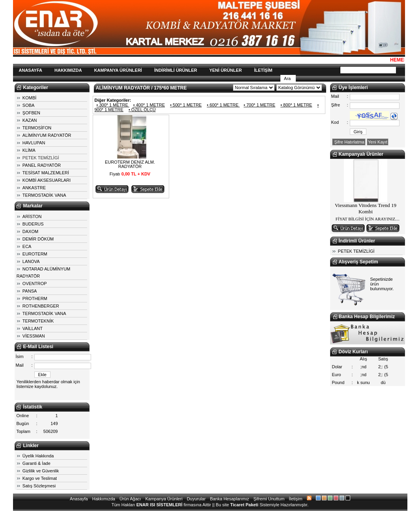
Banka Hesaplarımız (229, 499)
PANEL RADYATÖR (42, 165)
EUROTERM (35, 254)
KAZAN (30, 120)
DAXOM (30, 231)
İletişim (295, 499)
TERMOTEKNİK (38, 321)
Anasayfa (79, 499)
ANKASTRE (34, 188)
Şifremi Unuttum (269, 499)
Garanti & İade (36, 463)
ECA (27, 246)
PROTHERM (35, 298)
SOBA (29, 105)
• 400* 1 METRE (149, 105)
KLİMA (29, 150)
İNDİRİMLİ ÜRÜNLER (176, 70)
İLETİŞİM (263, 70)
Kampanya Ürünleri (164, 499)
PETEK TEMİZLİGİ (41, 158)
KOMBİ (29, 98)
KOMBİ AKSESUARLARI (47, 180)
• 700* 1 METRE (259, 105)
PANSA (30, 291)
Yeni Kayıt (378, 142)
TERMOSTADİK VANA (44, 195)
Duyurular (196, 499)
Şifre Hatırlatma (349, 142)
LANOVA (31, 261)
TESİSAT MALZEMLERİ (46, 173)
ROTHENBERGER (41, 306)
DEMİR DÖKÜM (38, 239)
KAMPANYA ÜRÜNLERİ (118, 70)
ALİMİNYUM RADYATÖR (47, 135)
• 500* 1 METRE (186, 105)
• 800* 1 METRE (296, 105)
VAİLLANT (33, 328)
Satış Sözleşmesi (39, 486)
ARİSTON (32, 216)
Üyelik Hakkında (38, 456)
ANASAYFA (31, 70)
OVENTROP (35, 283)
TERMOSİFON (37, 128)
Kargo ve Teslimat (40, 478)
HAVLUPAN (34, 143)
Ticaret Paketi (244, 505)
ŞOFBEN (31, 113)
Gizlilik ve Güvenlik (41, 471)
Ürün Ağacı (130, 499)
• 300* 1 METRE (113, 105)
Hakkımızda (104, 499)
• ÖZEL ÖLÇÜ (142, 110)
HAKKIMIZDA (68, 70)
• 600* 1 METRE (223, 105)
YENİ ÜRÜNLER (226, 70)
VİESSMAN (34, 336)
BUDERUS (33, 224)
